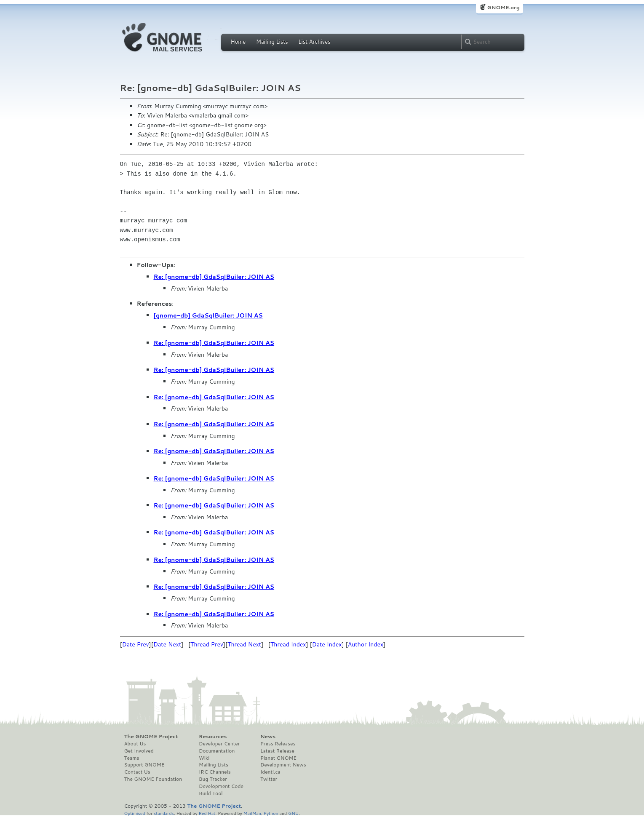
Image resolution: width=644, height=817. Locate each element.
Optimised (135, 813)
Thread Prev (207, 644)
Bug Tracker (213, 779)
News (268, 737)
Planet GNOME (278, 758)
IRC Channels (215, 772)
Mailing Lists (272, 42)
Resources (213, 737)
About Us (135, 744)
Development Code (221, 786)
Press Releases (278, 744)
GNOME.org (503, 7)
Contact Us (137, 772)
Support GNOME (144, 765)
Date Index (327, 644)
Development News (283, 765)
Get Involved (139, 751)
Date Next (167, 644)
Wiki (204, 758)
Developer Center (219, 744)
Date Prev (136, 644)
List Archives (314, 42)
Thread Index (288, 644)
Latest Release (277, 751)
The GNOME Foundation (153, 779)
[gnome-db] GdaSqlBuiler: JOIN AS (208, 315)
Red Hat (207, 813)
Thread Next (244, 644)
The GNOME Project (151, 737)
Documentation (217, 751)
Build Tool (211, 793)
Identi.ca (270, 772)
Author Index (366, 644)
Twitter (269, 779)
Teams (132, 758)
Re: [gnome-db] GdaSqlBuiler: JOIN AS (214, 277)
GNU (293, 813)
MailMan (252, 813)
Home (238, 42)
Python (271, 813)
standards (164, 813)
